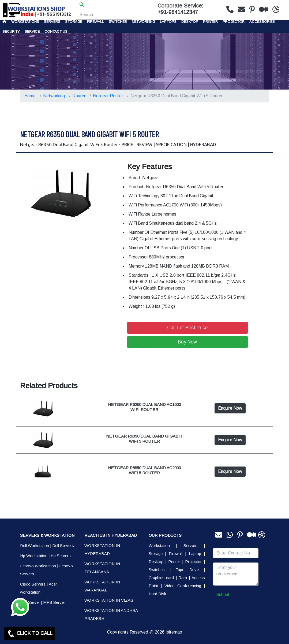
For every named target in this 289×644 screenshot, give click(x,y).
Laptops (168, 22)
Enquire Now (230, 408)
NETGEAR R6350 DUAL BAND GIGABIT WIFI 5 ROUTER (144, 438)
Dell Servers (63, 545)
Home (30, 96)
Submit (223, 595)
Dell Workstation (35, 545)
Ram (183, 578)
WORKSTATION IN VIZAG (109, 600)
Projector (234, 22)
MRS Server (54, 602)
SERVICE (32, 32)
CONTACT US (56, 32)
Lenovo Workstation (38, 566)
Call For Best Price (187, 328)
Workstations (25, 22)
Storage (156, 554)
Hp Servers (61, 556)
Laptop (195, 554)
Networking (143, 22)
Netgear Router (108, 96)
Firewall (95, 22)
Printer (174, 562)
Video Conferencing (183, 586)
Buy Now (187, 342)
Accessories (262, 22)
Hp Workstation (34, 556)
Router (79, 96)
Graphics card (161, 578)
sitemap (174, 632)
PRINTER (210, 22)
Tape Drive (187, 570)
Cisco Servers (33, 584)
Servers (52, 22)
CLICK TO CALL (30, 634)
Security (11, 32)
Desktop (190, 22)
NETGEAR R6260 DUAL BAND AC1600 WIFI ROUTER (144, 407)
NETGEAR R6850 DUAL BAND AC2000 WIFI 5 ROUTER (144, 470)
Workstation (159, 545)
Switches (118, 22)
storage (74, 22)
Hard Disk (157, 594)
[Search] (104, 15)
